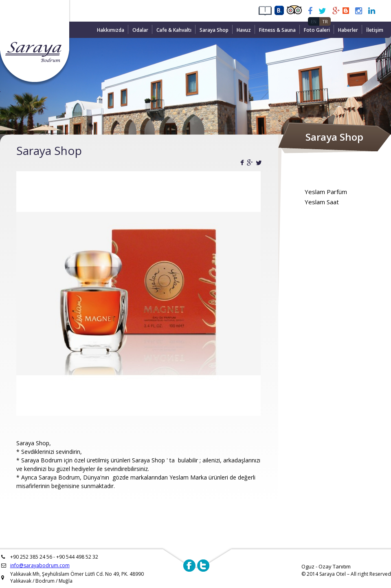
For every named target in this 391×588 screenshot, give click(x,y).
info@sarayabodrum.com (40, 565)
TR (325, 21)
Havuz (244, 30)
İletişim (375, 30)
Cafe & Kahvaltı (174, 30)
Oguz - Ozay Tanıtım (326, 566)
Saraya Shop (214, 30)
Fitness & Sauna (277, 30)
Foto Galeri (317, 30)
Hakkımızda (111, 30)
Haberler (348, 30)
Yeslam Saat (322, 202)
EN (314, 21)
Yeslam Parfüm (326, 192)
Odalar (140, 30)
